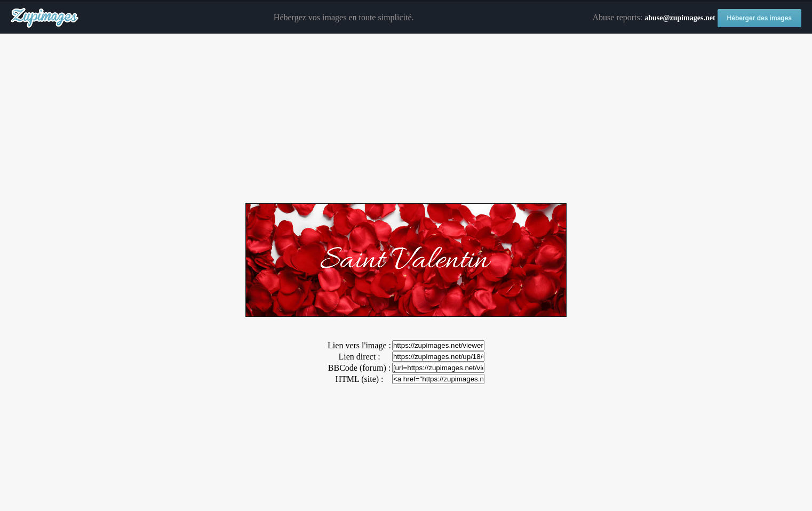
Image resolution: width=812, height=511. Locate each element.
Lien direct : (359, 357)
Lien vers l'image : (359, 345)
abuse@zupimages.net (680, 18)
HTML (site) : (359, 379)
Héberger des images (759, 18)
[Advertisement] (406, 119)
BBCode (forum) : (359, 368)
